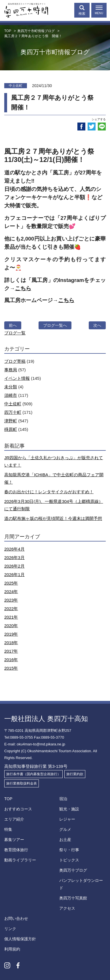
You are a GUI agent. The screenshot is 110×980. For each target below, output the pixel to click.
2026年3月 (14, 558)
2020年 (11, 626)
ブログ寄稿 (15, 361)
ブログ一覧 (15, 333)
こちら (23, 288)
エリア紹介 (14, 819)
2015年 (11, 668)
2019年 (11, 634)
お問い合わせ (16, 918)
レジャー (67, 819)
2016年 (11, 660)
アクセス (67, 908)
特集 (8, 829)
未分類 (11, 387)
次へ (97, 325)
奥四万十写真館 (73, 898)
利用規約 (12, 949)
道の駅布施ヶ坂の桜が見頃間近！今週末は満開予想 (53, 518)
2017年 (11, 651)
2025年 (11, 583)
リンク (10, 929)
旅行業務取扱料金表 (22, 783)
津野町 (11, 421)
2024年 (11, 592)
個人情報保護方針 (20, 939)
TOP (8, 799)
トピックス (69, 860)
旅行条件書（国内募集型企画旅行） (33, 774)
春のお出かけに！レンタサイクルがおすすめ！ (49, 492)
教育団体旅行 (16, 850)
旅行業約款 (75, 774)
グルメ (65, 829)
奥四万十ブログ (73, 870)
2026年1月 (14, 575)
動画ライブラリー (20, 860)
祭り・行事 (69, 850)
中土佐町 (13, 404)
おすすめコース (18, 809)
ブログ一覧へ (55, 325)
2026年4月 (14, 549)
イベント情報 (17, 378)
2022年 (11, 609)
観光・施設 (69, 809)
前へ (13, 325)
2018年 (11, 643)
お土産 (65, 840)
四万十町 (13, 412)
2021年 (11, 617)
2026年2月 (14, 566)
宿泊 (63, 799)
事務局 (11, 370)
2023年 (11, 600)
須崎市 (11, 395)
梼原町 (11, 429)
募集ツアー (14, 840)
